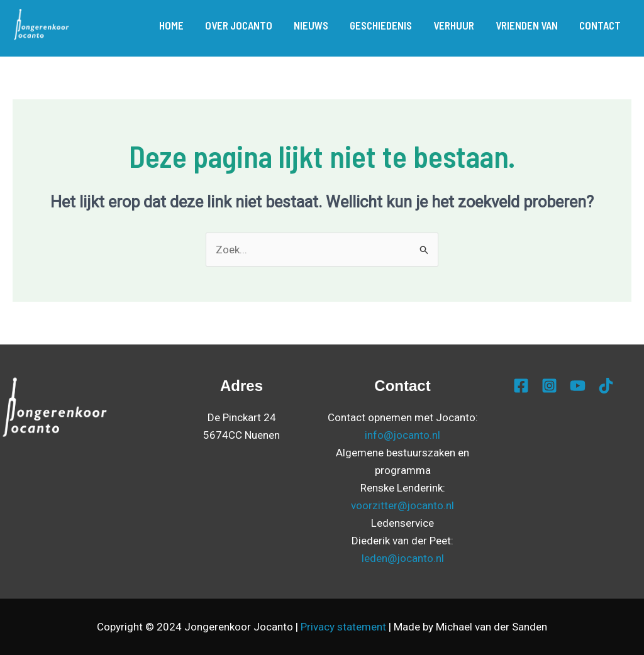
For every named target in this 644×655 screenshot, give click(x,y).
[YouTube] (578, 386)
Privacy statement (343, 627)
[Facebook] (521, 386)
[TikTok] (606, 386)
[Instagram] (549, 386)
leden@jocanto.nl (403, 558)
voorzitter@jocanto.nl (402, 505)
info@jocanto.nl (402, 435)
